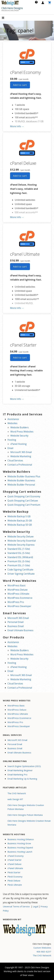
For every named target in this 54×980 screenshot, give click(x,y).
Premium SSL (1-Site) (19, 565)
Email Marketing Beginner (20, 770)
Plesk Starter (14, 872)
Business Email (16, 626)
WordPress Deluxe (17, 590)
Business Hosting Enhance (21, 839)
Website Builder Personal (21, 485)
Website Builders (20, 427)
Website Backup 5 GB (19, 516)
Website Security (19, 436)
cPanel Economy (25, 72)
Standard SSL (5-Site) (19, 553)
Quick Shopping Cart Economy (24, 496)
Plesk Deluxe (14, 881)
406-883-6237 (44, 952)
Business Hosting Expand (20, 847)
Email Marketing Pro (17, 774)
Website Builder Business (21, 480)
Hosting (12, 440)
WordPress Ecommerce (20, 598)
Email (10, 448)
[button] (5, 18)
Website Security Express (21, 545)
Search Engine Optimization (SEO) (24, 766)
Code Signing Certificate (20, 570)
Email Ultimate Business (20, 630)
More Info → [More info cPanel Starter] (17, 399)
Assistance (13, 419)
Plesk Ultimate (15, 885)
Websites (12, 423)
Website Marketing (21, 456)
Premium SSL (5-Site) (19, 561)
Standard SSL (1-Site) (19, 549)
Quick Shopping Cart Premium (24, 505)
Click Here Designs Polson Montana (25, 815)
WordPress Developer (19, 606)
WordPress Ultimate (18, 594)
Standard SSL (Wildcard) (20, 557)
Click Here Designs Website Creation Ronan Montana (29, 823)
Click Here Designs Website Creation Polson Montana (26, 807)
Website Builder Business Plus (24, 476)
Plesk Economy (15, 877)
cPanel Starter (23, 345)
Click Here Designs (12, 8)
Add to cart (20, 85)
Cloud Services (15, 460)
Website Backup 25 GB (20, 521)
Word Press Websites (22, 432)
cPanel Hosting (19, 444)
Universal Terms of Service (16, 906)
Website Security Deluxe (21, 536)
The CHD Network (17, 793)
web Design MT (15, 799)
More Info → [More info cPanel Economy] (17, 126)
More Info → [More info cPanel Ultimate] (17, 308)
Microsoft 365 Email (21, 452)
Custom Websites (42, 948)
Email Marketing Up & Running (22, 779)
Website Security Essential (22, 541)
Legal (35, 906)
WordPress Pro (16, 602)
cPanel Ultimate (25, 254)
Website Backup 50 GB (20, 525)
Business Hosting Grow (19, 843)
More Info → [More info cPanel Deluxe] (17, 217)
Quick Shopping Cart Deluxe (23, 501)
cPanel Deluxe (23, 163)
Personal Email (15, 622)
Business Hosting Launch (20, 852)
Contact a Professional (20, 465)
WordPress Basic (17, 585)
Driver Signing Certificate (21, 574)
